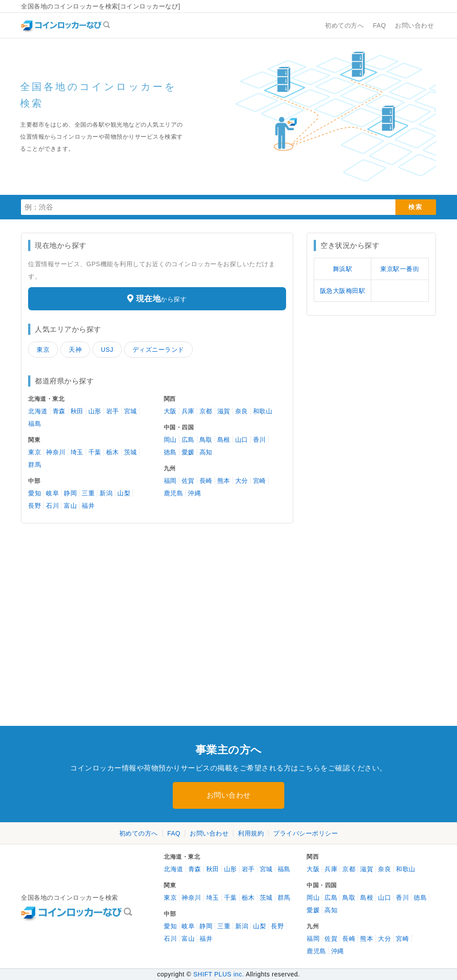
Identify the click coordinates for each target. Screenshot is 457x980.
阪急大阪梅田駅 (343, 291)
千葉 (95, 452)
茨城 (131, 452)
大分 (242, 481)
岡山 (170, 440)
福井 (88, 506)
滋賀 (224, 411)
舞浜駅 (343, 269)
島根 (224, 440)
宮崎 (260, 481)
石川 (52, 506)
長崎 (206, 481)
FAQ (174, 833)
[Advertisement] (86, 586)
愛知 (35, 493)
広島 (188, 440)
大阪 (170, 411)
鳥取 (206, 440)
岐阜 (52, 493)
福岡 (170, 481)
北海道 (38, 411)
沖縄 (194, 493)
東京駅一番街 (400, 269)
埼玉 (77, 452)
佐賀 (188, 481)
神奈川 (56, 452)
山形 (95, 411)
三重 (88, 493)
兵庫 (188, 411)
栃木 (113, 452)
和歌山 (263, 411)
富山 (70, 506)
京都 (206, 411)
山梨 (124, 493)
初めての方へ (139, 833)
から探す (157, 299)
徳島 (170, 452)
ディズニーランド (158, 350)
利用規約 (251, 833)
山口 (242, 440)
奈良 (242, 411)
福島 (35, 424)
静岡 (70, 493)
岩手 (113, 411)
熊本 (224, 481)
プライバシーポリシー (305, 833)
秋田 (77, 411)
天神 (75, 350)
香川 (260, 440)
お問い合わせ (229, 795)
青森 (59, 411)
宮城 (131, 411)
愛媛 (188, 452)
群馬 (35, 465)
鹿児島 (174, 493)
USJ (107, 350)
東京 (43, 350)
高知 (206, 452)
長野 (35, 506)
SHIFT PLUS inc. (219, 974)
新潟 (106, 493)
